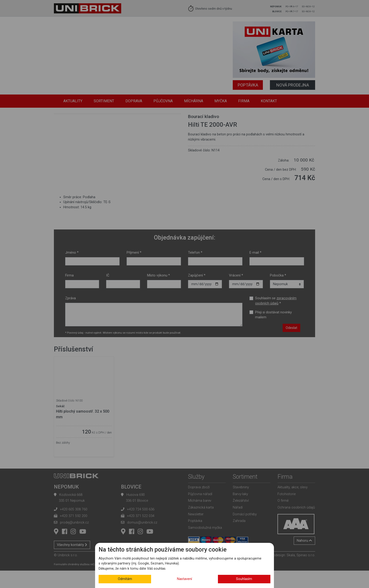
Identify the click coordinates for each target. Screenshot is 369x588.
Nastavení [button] (184, 579)
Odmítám (125, 579)
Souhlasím (244, 579)
